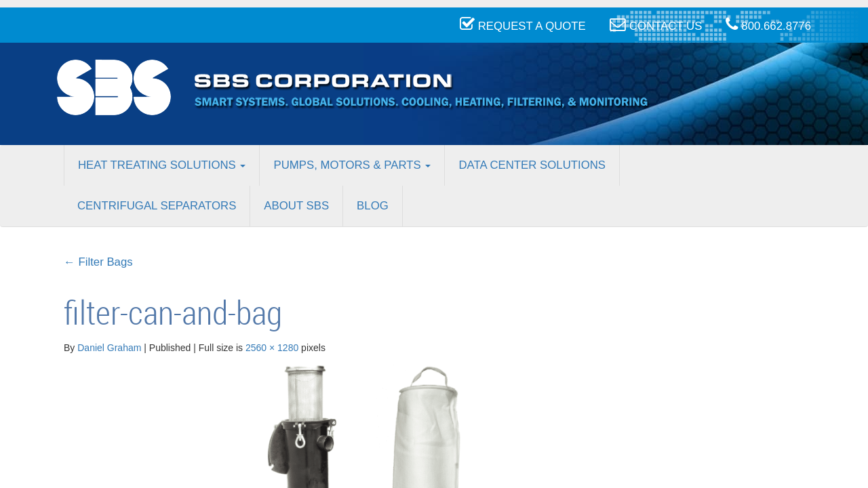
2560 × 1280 (272, 348)
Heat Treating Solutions (162, 165)
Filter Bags (98, 262)
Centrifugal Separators (157, 206)
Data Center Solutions (532, 165)
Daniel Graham (109, 348)
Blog (373, 206)
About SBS (296, 206)
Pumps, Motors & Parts (352, 165)
